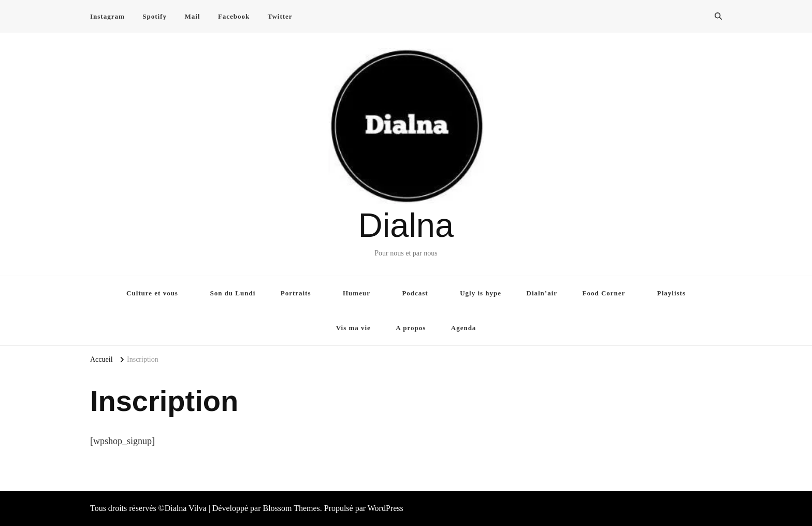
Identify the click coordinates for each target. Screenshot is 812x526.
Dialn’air (542, 293)
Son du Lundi (233, 293)
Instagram (107, 16)
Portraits (296, 293)
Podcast (415, 293)
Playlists (671, 293)
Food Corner (604, 293)
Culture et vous (152, 293)
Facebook (234, 16)
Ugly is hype (481, 293)
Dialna (406, 225)
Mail (192, 16)
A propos (411, 328)
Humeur (357, 293)
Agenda (464, 328)
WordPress (386, 508)
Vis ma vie (353, 328)
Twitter (280, 16)
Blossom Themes (291, 508)
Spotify (155, 16)
